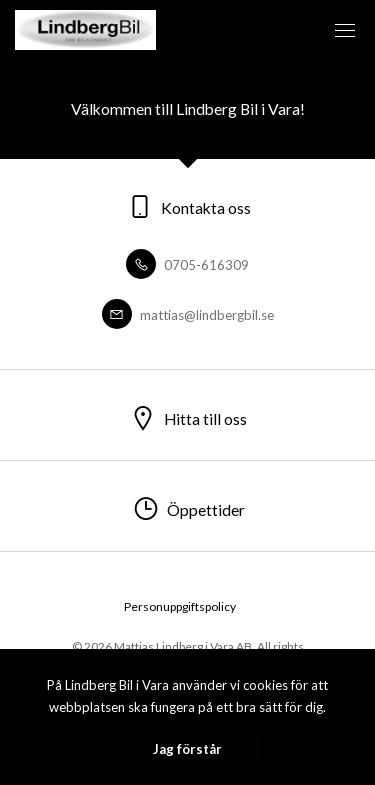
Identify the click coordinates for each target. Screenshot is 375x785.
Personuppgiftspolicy (180, 606)
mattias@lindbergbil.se (188, 315)
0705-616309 (187, 265)
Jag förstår (187, 749)
